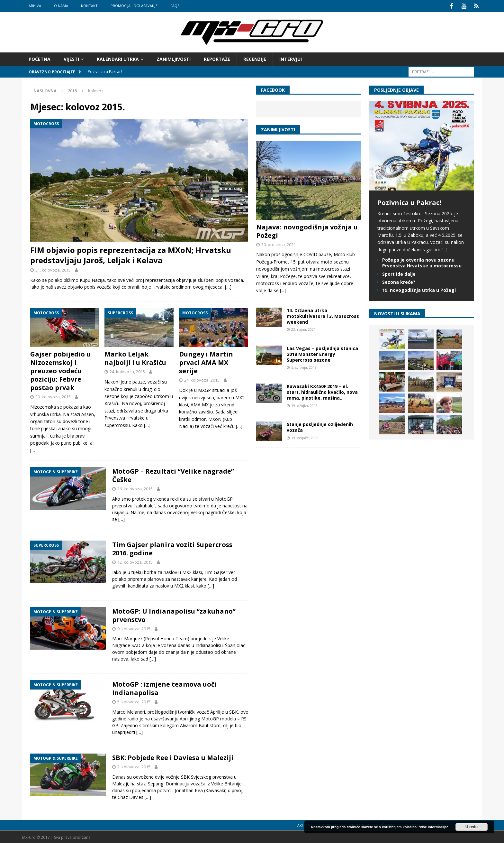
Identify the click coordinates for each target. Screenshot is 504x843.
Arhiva (35, 6)
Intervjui (291, 58)
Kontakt (89, 6)
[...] (283, 290)
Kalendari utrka (118, 58)
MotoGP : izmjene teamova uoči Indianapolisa (164, 688)
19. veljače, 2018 (305, 437)
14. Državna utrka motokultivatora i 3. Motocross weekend (323, 315)
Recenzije (255, 58)
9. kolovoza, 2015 (134, 628)
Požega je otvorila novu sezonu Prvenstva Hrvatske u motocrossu (422, 262)
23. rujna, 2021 (303, 329)
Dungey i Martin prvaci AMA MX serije (206, 362)
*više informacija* (433, 827)
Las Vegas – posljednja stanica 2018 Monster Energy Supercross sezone (322, 353)
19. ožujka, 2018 (304, 405)
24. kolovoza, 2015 (127, 371)
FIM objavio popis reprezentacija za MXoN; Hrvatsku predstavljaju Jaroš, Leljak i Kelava (131, 254)
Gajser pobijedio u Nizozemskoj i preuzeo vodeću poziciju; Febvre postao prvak (60, 370)
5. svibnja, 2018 (304, 367)
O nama (61, 6)
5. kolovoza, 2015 (134, 701)
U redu (472, 827)
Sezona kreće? (399, 281)
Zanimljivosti (174, 58)
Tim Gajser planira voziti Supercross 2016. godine (172, 548)
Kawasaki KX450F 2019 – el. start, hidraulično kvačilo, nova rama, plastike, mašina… (322, 391)
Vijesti (71, 58)
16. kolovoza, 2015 (135, 488)
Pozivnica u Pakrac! (409, 202)
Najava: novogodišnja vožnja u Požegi (307, 230)
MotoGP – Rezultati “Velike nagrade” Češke (173, 474)
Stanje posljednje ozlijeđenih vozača (320, 426)
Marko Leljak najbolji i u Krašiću (135, 358)
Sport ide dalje (399, 273)
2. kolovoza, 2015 (134, 766)
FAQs (175, 6)
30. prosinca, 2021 (279, 244)
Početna (40, 58)
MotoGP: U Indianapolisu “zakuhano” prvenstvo (174, 614)
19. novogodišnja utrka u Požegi (419, 289)
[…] (228, 286)
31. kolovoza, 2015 (53, 269)
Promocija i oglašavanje (134, 6)
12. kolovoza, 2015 (135, 561)
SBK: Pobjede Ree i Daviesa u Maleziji (173, 757)
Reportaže (217, 58)
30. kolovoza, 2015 (53, 396)
